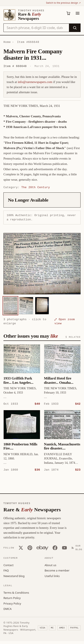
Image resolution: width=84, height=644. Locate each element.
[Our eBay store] (42, 548)
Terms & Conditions (16, 592)
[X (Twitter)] (21, 548)
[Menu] (78, 13)
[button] (42, 264)
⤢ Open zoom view (65, 321)
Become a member (57, 570)
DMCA (8, 609)
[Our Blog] (78, 547)
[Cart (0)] (69, 13)
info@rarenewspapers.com (35, 82)
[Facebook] (55, 548)
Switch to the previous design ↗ (63, 3)
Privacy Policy (12, 603)
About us (51, 565)
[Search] (75, 28)
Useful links (52, 576)
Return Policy (12, 598)
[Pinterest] (30, 548)
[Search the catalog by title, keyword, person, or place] (36, 28)
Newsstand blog (14, 576)
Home (7, 42)
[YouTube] (64, 548)
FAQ (6, 570)
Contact (8, 565)
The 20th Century (36, 187)
